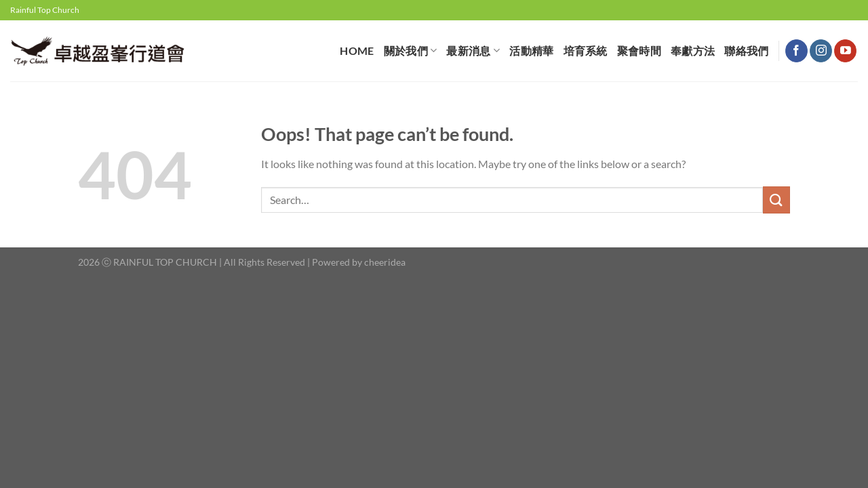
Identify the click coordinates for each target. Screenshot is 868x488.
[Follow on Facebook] (796, 51)
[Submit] (776, 200)
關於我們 (411, 50)
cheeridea (385, 262)
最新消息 (473, 50)
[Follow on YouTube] (845, 51)
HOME (357, 50)
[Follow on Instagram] (821, 51)
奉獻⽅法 (693, 50)
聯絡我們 (746, 50)
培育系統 (586, 50)
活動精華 (531, 50)
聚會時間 (639, 50)
